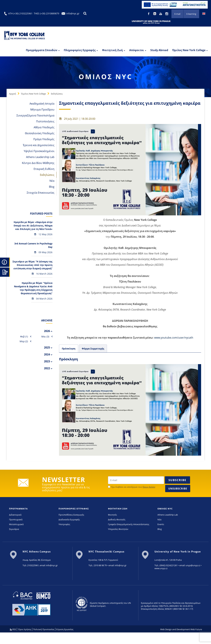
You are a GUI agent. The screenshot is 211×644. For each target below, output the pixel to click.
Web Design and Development (175, 629)
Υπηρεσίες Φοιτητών (118, 529)
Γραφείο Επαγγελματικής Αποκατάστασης (129, 524)
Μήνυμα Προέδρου (42, 110)
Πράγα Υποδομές (44, 139)
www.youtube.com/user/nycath (174, 338)
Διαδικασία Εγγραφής (69, 519)
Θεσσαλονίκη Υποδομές (40, 133)
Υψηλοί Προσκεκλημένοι (39, 151)
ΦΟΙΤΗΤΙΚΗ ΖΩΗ (118, 509)
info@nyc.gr (73, 13)
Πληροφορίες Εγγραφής (80, 50)
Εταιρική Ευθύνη (44, 169)
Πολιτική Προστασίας (44, 629)
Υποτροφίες (64, 524)
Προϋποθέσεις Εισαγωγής (71, 515)
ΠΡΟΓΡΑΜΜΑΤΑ (18, 509)
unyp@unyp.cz (193, 565)
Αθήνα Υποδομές (44, 127)
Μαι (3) (45, 337)
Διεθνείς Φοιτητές (117, 519)
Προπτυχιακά (16, 519)
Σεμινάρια (14, 529)
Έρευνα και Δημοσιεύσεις (39, 145)
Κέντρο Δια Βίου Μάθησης (38, 163)
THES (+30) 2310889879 (46, 13)
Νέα (52, 181)
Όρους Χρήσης (149, 487)
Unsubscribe (178, 488)
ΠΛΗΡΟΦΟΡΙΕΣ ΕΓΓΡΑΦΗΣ (74, 509)
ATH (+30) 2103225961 (20, 13)
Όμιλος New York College (189, 50)
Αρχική (13, 94)
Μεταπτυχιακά (16, 524)
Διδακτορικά (15, 515)
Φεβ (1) (24, 337)
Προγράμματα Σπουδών (42, 50)
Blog (52, 187)
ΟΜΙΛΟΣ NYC (165, 509)
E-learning (191, 14)
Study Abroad (159, 50)
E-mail (177, 14)
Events (161, 524)
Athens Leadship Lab (168, 515)
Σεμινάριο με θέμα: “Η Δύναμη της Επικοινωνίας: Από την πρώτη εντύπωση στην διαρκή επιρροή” (32, 265)
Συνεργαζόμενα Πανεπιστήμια (35, 115)
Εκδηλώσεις (57, 94)
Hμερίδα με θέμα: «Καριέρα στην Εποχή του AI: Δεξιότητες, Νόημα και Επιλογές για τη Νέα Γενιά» (33, 226)
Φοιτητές (112, 515)
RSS (13, 629)
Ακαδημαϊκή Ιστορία (42, 104)
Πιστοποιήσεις (45, 121)
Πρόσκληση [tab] (69, 349)
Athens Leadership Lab (40, 157)
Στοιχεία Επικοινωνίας (41, 193)
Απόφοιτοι (137, 50)
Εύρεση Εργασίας (65, 629)
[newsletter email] (136, 480)
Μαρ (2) (24, 341)
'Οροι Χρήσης (25, 629)
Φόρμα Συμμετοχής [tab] (93, 349)
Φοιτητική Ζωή (112, 50)
